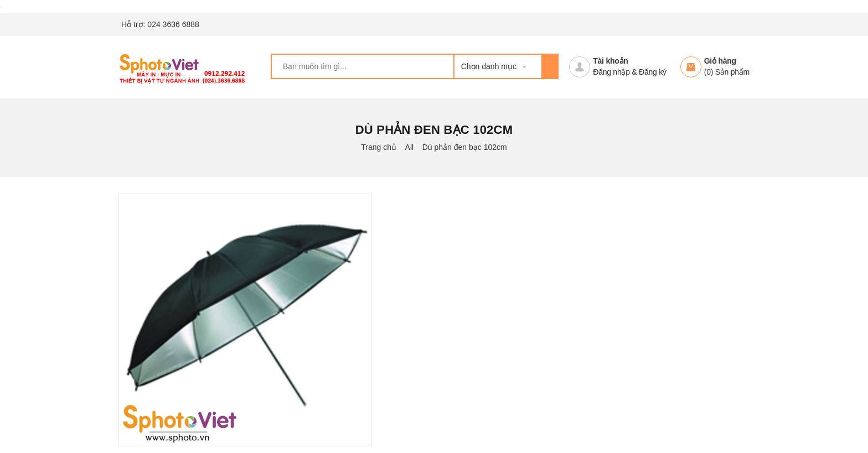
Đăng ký (653, 72)
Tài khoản (610, 61)
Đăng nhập (611, 72)
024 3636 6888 (173, 24)
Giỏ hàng (720, 61)
